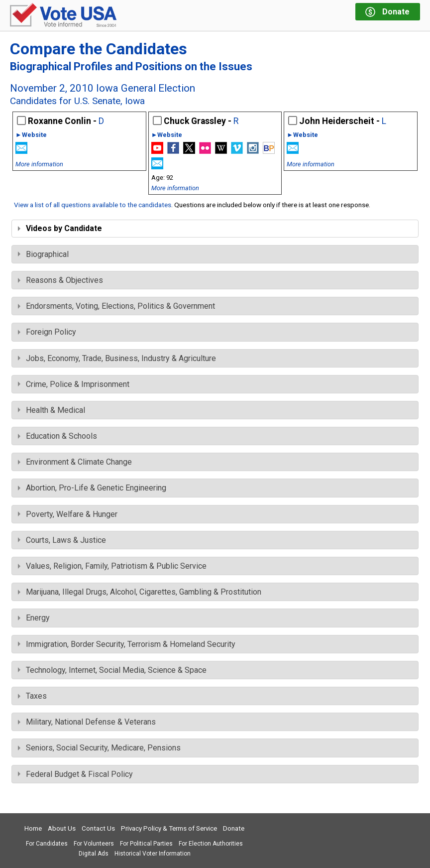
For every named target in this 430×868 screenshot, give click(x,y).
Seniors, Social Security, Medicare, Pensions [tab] (99, 748)
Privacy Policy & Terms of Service (169, 828)
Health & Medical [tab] (52, 410)
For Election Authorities (211, 844)
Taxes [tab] (32, 696)
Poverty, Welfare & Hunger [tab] (68, 514)
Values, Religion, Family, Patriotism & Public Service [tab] (112, 566)
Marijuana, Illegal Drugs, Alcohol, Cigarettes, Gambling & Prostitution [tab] (140, 592)
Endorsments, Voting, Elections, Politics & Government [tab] (116, 306)
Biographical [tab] (43, 254)
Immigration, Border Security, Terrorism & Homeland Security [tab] (127, 644)
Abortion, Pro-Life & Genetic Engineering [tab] (92, 488)
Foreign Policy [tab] (47, 332)
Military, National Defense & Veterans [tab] (87, 722)
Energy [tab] (34, 618)
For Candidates (47, 844)
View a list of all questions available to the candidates (93, 205)
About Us (62, 828)
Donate (234, 828)
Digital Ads (94, 854)
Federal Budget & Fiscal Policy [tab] (75, 774)
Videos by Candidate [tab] (60, 228)
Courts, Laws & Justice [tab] (62, 540)
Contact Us (98, 828)
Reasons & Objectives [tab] (60, 280)
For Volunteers (94, 844)
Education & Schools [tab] (57, 436)
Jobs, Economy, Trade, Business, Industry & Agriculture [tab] (117, 358)
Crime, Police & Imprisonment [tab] (74, 384)
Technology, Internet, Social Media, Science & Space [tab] (112, 670)
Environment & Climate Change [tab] (75, 462)
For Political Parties (146, 844)
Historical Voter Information (153, 854)
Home (33, 828)
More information (39, 164)
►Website (31, 135)
